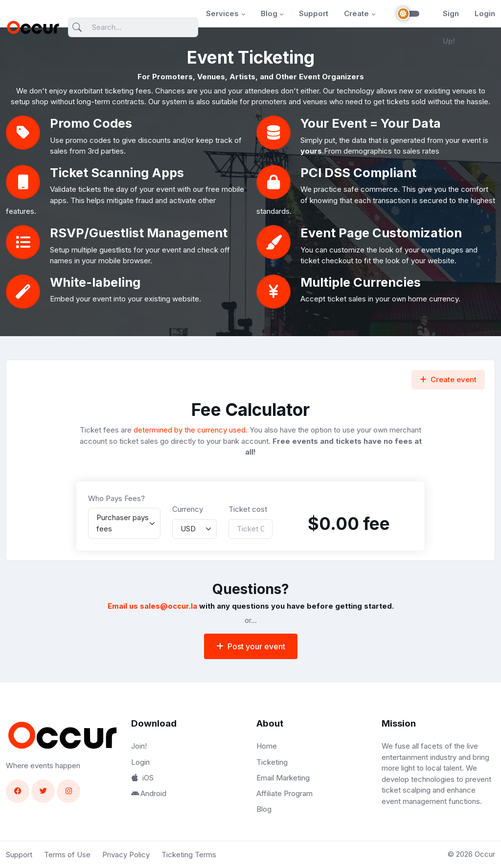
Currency (188, 509)
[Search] (133, 28)
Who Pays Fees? (116, 498)
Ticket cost (248, 509)
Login (485, 13)
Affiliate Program (285, 793)
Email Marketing (283, 778)
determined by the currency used (190, 430)
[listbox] (124, 523)
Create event (448, 379)
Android (149, 793)
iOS (142, 778)
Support (314, 13)
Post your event (251, 646)
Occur (485, 854)
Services (222, 13)
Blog (269, 13)
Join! (139, 746)
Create (356, 13)
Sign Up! (451, 27)
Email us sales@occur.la (152, 606)
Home (267, 746)
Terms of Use (67, 855)
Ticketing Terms (189, 855)
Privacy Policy (126, 855)
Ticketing (272, 762)
